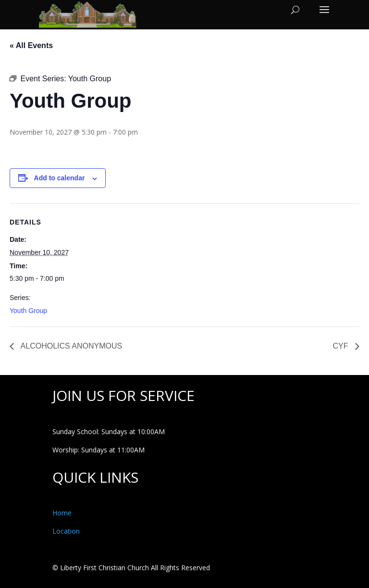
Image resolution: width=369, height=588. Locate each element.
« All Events (31, 45)
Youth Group (28, 311)
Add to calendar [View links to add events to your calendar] (60, 178)
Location (66, 531)
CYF (342, 346)
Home (62, 513)
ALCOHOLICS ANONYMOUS (70, 346)
